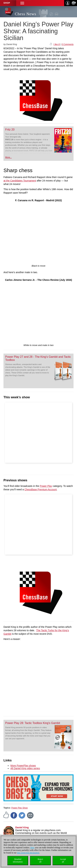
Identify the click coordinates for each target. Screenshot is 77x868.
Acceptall (63, 860)
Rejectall (40, 860)
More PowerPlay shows (23, 766)
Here (32, 848)
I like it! (57, 44)
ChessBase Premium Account (41, 489)
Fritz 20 (10, 130)
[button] (22, 3)
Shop (7, 3)
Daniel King (22, 827)
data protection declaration (28, 853)
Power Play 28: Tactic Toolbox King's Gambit (33, 723)
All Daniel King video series (25, 768)
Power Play (46, 486)
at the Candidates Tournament (20, 181)
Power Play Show (19, 808)
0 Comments (68, 44)
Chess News (25, 14)
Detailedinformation (18, 860)
